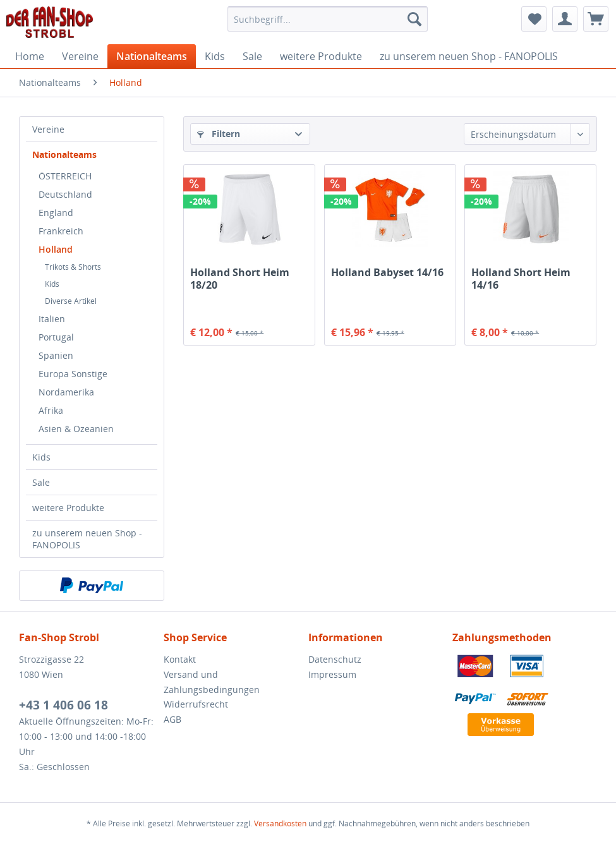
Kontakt (180, 659)
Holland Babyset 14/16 (387, 273)
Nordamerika (66, 392)
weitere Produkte (68, 508)
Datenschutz (335, 659)
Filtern (219, 134)
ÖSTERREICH (65, 176)
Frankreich (61, 231)
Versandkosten (280, 823)
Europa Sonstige (73, 374)
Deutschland (65, 194)
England (56, 213)
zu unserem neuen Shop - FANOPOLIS (87, 539)
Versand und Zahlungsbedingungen (212, 682)
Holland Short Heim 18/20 (240, 279)
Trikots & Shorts (73, 267)
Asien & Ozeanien (76, 429)
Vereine (48, 129)
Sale (41, 482)
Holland (56, 249)
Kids (52, 284)
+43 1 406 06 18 (63, 705)
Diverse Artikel (71, 301)
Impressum (332, 674)
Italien (52, 319)
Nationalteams (64, 154)
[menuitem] (328, 19)
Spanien (56, 355)
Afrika (51, 410)
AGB (172, 719)
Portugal (56, 337)
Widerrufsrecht (196, 704)
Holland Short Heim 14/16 (521, 279)
